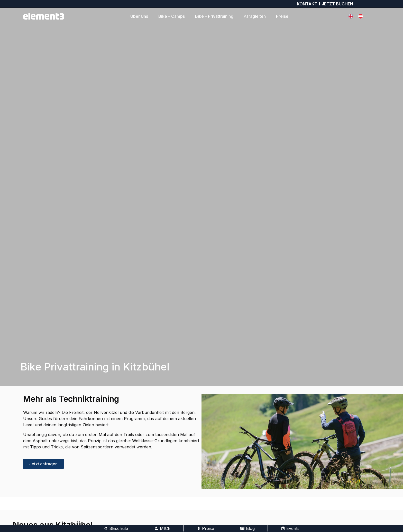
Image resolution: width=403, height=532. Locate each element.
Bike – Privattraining (214, 16)
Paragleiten (255, 16)
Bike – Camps (172, 16)
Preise (282, 16)
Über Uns (139, 16)
